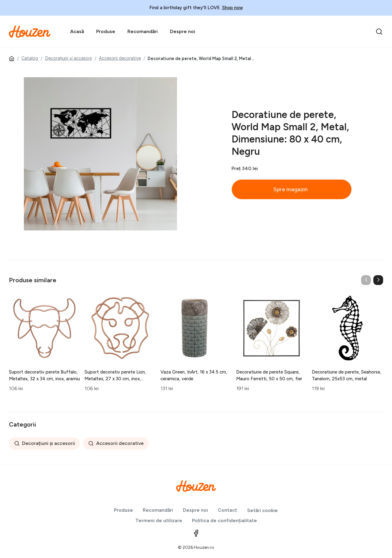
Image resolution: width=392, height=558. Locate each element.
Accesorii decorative (120, 58)
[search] (379, 32)
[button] (378, 280)
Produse (106, 31)
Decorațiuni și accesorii (68, 58)
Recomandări (143, 31)
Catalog (30, 58)
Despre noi (183, 31)
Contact (227, 510)
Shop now (232, 8)
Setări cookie (262, 510)
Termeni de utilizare (159, 520)
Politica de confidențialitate (224, 520)
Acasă (77, 31)
